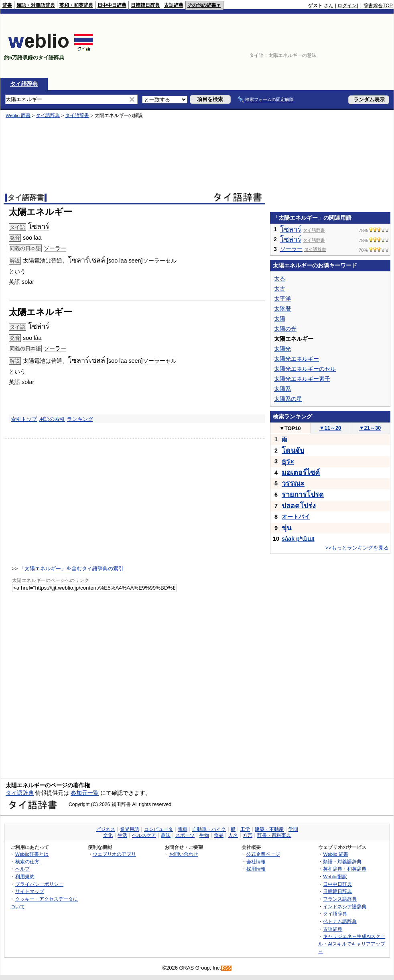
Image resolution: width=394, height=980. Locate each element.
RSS (227, 968)
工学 (245, 829)
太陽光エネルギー (297, 359)
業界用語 (130, 829)
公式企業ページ (263, 854)
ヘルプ (22, 869)
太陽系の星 (288, 399)
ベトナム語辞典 (340, 921)
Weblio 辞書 (18, 115)
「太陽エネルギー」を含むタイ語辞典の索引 (71, 569)
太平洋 (282, 299)
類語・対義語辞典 (36, 5)
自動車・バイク (209, 829)
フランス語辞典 (340, 899)
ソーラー (55, 248)
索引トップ (24, 419)
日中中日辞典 (112, 5)
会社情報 (256, 862)
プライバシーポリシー (39, 884)
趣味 (166, 835)
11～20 (330, 428)
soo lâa (32, 338)
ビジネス (106, 829)
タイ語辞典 (24, 84)
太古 (280, 289)
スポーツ (185, 835)
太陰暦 (282, 309)
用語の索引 (52, 419)
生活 (122, 835)
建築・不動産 (269, 829)
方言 (248, 835)
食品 (219, 835)
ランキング (80, 419)
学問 (293, 829)
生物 (204, 835)
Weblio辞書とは (32, 854)
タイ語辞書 (77, 115)
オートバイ (296, 517)
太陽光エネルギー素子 (302, 379)
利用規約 (25, 876)
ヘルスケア (144, 835)
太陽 (280, 319)
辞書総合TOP (378, 6)
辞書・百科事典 (274, 835)
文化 (108, 835)
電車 (183, 829)
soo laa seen (125, 261)
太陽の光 (285, 329)
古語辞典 (174, 5)
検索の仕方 (27, 862)
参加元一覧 (85, 793)
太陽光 (282, 349)
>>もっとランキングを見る (357, 548)
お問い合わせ (184, 854)
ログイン (347, 6)
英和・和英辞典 (76, 5)
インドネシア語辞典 (345, 906)
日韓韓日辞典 (145, 5)
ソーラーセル (160, 261)
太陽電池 (34, 261)
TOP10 (290, 428)
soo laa (32, 238)
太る (280, 279)
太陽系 (282, 389)
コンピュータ (158, 829)
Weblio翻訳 (335, 876)
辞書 (7, 5)
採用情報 (256, 869)
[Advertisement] (356, 46)
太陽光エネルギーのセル (305, 369)
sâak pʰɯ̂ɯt (298, 539)
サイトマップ (30, 891)
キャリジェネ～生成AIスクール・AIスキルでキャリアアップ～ (352, 944)
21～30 (370, 428)
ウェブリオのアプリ (114, 854)
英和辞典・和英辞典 (345, 869)
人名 (233, 835)
